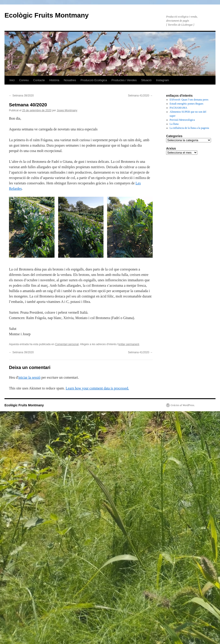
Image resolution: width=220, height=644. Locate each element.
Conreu (24, 80)
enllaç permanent (129, 344)
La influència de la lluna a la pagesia (189, 128)
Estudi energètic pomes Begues (187, 104)
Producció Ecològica (94, 80)
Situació (146, 80)
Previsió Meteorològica (182, 120)
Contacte (39, 80)
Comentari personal (67, 344)
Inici (12, 80)
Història (54, 80)
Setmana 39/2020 (21, 96)
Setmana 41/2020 (140, 96)
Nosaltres (70, 80)
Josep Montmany (67, 110)
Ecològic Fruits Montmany (47, 15)
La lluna (174, 124)
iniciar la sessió (30, 377)
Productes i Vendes (124, 80)
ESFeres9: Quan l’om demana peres (189, 100)
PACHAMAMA (178, 108)
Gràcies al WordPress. (183, 405)
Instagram (163, 80)
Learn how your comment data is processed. (97, 388)
